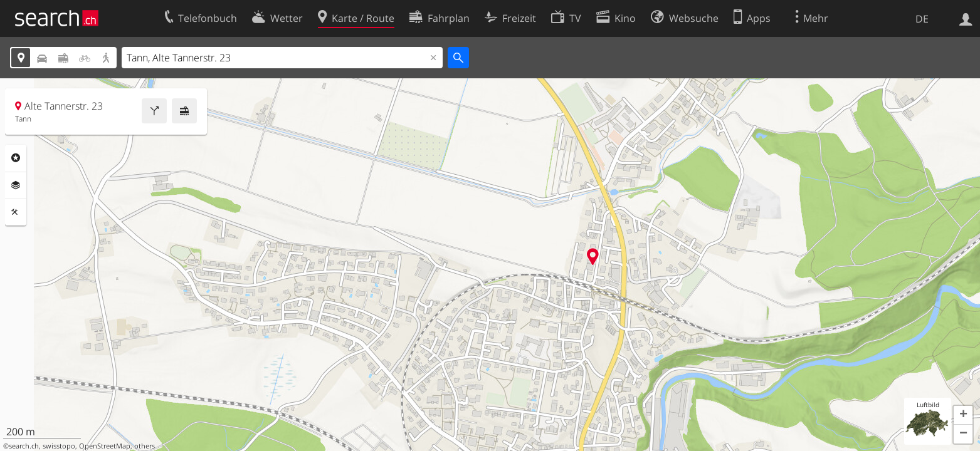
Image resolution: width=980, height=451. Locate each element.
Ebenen (16, 185)
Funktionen (16, 212)
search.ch (24, 446)
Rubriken (16, 158)
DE (922, 19)
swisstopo (59, 446)
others (145, 446)
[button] (963, 415)
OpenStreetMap (105, 446)
